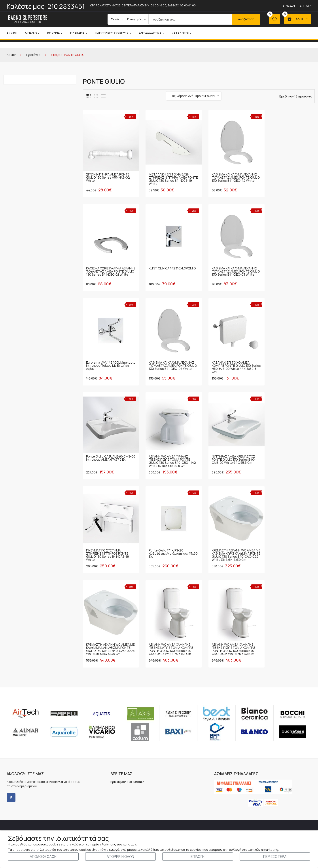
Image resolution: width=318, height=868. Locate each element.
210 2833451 (66, 6)
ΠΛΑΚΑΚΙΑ (79, 33)
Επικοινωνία (93, 791)
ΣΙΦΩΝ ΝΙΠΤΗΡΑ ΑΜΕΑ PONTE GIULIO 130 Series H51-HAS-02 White (108, 173)
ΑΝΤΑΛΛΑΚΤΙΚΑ (151, 33)
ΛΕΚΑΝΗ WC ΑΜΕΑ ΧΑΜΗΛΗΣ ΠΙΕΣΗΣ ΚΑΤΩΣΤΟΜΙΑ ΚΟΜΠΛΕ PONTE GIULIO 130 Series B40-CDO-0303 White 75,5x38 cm (108, 538)
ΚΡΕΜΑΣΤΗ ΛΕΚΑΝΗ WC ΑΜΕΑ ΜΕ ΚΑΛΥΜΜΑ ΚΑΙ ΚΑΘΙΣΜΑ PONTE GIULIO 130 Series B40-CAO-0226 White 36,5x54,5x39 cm (288, 449)
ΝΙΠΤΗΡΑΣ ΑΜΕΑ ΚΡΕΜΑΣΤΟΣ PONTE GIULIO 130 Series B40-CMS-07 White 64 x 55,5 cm (287, 355)
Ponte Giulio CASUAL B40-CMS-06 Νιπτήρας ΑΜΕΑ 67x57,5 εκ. (168, 354)
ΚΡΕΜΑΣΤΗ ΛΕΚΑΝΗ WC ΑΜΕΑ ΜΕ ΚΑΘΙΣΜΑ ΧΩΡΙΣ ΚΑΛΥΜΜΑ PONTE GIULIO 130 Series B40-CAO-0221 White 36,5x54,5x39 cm (228, 449)
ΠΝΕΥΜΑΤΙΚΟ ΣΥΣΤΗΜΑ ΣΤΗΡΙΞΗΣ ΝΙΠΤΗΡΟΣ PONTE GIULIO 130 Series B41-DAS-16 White (108, 447)
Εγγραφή (306, 6)
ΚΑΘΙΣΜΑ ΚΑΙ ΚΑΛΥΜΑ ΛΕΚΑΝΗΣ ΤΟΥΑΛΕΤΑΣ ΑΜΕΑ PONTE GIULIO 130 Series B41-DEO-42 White (228, 175)
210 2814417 (51, 783)
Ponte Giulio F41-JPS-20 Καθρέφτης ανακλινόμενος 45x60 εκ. (165, 446)
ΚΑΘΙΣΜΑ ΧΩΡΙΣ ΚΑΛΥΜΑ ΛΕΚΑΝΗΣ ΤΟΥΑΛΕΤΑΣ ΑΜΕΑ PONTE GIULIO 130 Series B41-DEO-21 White (287, 175)
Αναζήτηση (245, 19)
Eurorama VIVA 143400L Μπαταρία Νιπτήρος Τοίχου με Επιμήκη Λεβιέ (228, 264)
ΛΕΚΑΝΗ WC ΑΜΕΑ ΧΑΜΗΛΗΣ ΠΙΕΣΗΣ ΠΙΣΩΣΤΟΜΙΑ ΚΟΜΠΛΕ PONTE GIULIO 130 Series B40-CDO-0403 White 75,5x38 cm (168, 538)
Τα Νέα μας (92, 784)
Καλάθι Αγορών (245, 791)
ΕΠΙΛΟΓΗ (198, 857)
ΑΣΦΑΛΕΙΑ (166, 812)
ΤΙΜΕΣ (164, 819)
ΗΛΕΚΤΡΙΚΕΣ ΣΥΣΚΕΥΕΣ (113, 33)
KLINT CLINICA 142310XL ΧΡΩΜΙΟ (103, 263)
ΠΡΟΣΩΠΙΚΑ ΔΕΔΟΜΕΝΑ (175, 798)
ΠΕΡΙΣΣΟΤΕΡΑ (275, 857)
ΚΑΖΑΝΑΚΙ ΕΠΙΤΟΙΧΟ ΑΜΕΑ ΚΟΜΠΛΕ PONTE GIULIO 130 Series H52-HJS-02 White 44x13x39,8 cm (106, 357)
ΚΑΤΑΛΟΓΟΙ (182, 33)
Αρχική (12, 33)
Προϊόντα (33, 55)
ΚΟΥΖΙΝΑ (55, 33)
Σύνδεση (289, 6)
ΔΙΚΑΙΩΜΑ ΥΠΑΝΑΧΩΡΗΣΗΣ (178, 805)
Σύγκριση (241, 812)
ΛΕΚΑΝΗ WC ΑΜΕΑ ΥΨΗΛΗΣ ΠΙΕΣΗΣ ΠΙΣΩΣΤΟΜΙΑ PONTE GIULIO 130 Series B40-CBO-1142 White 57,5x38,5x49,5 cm (227, 357)
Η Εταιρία (91, 777)
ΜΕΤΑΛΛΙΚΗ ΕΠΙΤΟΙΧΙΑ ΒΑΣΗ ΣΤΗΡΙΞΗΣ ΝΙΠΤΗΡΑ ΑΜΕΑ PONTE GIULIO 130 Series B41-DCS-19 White (167, 175)
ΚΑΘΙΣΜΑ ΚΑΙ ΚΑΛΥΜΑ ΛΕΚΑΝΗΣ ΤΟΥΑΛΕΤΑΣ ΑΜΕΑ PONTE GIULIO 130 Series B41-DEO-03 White (168, 266)
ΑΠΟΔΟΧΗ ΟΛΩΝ (43, 857)
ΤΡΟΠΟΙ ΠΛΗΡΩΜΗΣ (173, 784)
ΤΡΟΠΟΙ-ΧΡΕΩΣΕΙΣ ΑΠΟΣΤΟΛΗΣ (181, 791)
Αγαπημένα (242, 805)
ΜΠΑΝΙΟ (32, 33)
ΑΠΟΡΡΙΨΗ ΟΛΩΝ (120, 857)
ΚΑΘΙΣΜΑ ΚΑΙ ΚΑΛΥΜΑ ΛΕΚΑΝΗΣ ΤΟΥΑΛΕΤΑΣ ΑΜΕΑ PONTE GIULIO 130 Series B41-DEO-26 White (288, 266)
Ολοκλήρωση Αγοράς (249, 798)
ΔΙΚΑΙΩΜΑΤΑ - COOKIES (175, 826)
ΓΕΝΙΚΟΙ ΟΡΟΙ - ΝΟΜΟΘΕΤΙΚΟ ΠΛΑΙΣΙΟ (185, 777)
